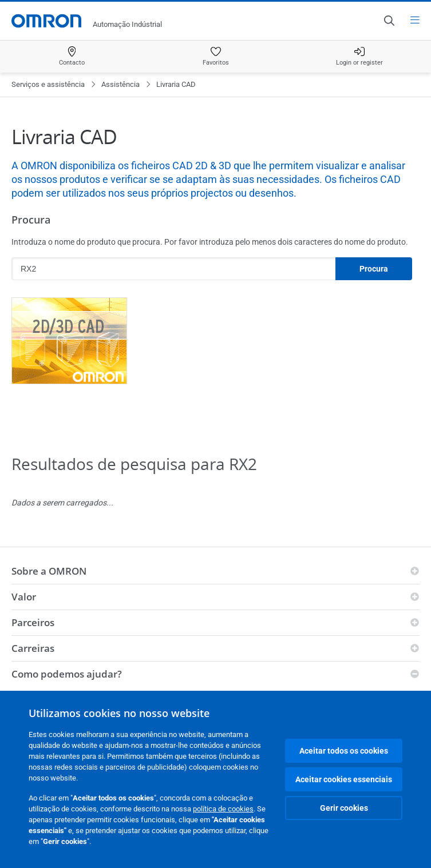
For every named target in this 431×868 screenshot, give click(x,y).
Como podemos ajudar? (67, 674)
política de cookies (223, 809)
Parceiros (33, 622)
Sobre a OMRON (49, 571)
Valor (24, 597)
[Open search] (389, 21)
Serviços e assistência (48, 84)
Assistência (120, 84)
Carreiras (33, 648)
